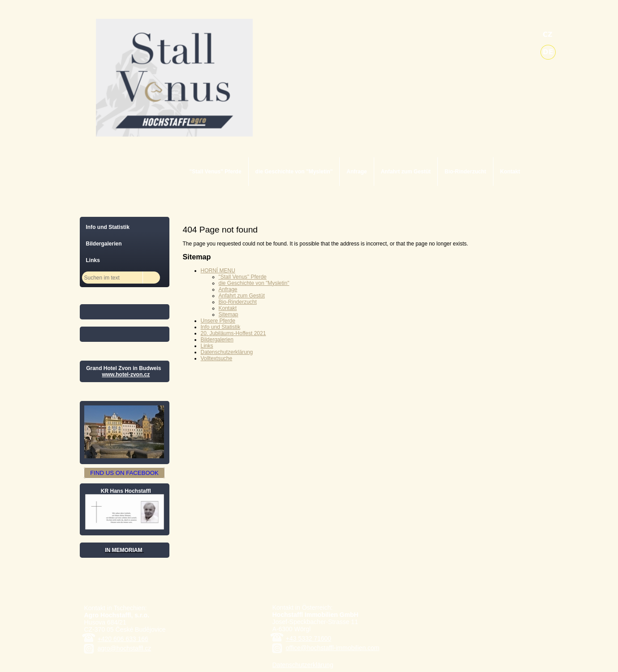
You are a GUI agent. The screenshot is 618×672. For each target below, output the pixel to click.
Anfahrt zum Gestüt (406, 172)
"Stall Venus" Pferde (216, 172)
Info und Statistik (221, 327)
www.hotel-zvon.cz (126, 375)
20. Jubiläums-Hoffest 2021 (233, 333)
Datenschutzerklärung (227, 352)
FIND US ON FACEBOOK (124, 473)
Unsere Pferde (218, 321)
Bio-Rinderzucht (465, 172)
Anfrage (357, 172)
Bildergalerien (217, 340)
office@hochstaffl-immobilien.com (333, 648)
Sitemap (229, 314)
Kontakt (510, 172)
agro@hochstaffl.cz (125, 648)
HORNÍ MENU (218, 271)
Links (207, 346)
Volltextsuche (217, 358)
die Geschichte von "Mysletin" (294, 172)
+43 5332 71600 (309, 638)
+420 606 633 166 (123, 639)
